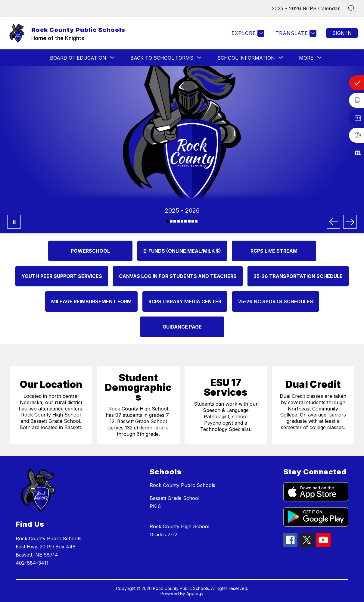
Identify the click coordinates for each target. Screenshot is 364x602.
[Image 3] (175, 221)
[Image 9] (196, 221)
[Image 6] (186, 221)
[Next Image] (350, 222)
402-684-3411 (32, 563)
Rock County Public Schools (182, 485)
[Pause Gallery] (14, 222)
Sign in (342, 33)
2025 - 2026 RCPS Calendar (306, 8)
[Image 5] (182, 221)
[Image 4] (178, 221)
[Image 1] (168, 221)
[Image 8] (193, 221)
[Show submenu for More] (306, 58)
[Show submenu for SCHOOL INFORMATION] (246, 58)
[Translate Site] (295, 33)
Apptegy (195, 593)
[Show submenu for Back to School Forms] (162, 58)
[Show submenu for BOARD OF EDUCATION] (78, 58)
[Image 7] (189, 221)
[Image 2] (171, 221)
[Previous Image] (333, 222)
